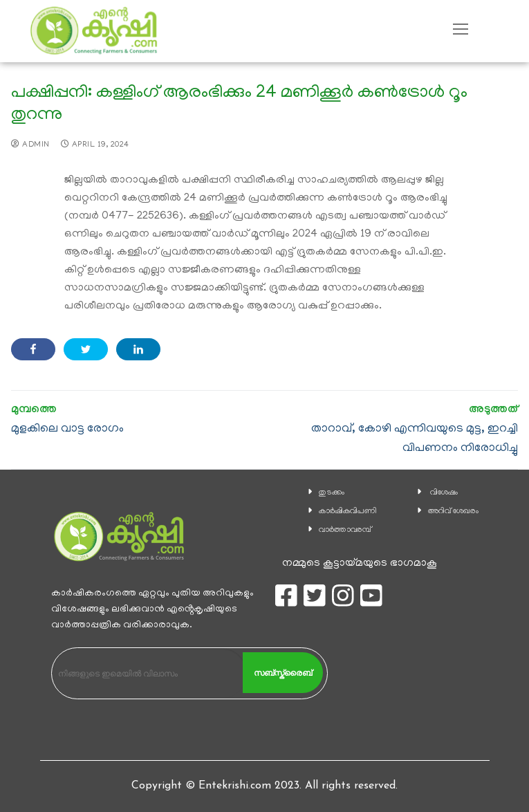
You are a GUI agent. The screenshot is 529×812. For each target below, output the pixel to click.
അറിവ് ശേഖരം (453, 511)
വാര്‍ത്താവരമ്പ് (345, 530)
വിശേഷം (444, 493)
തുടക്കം (332, 493)
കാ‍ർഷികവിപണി (348, 511)
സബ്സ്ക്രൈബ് (283, 673)
